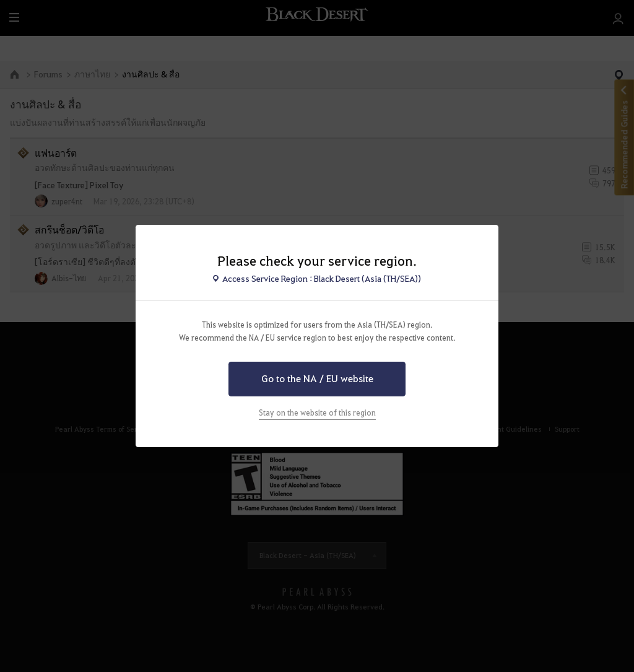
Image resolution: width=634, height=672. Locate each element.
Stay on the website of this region (317, 412)
